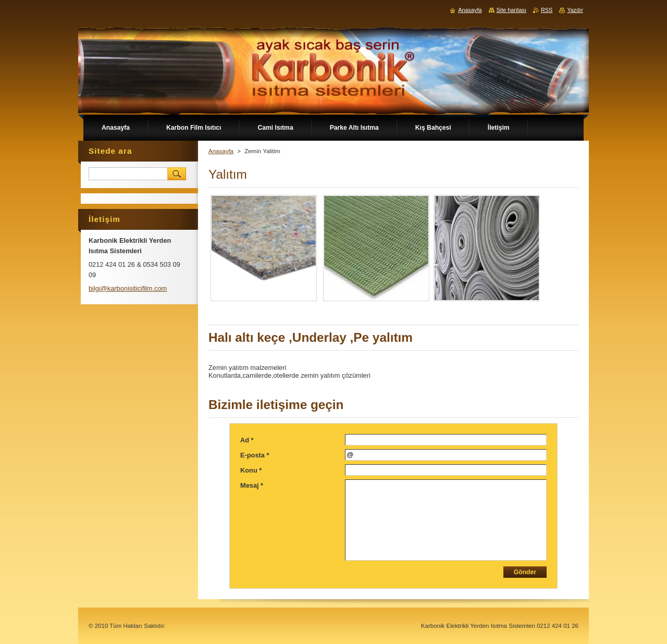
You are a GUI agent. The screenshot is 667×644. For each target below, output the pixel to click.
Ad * (247, 440)
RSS (547, 10)
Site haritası (511, 10)
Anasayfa (221, 151)
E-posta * (255, 455)
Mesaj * (252, 485)
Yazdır (575, 10)
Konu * (251, 470)
